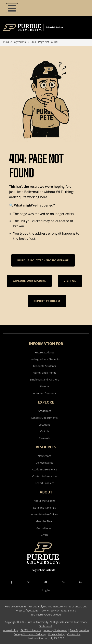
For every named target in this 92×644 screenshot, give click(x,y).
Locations (44, 425)
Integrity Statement (55, 630)
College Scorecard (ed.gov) (30, 634)
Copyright (11, 622)
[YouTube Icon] (46, 582)
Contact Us (74, 634)
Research (45, 438)
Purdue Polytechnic (15, 42)
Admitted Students (44, 393)
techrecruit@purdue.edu (46, 614)
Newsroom (44, 456)
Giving (45, 535)
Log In (46, 590)
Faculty (44, 386)
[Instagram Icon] (63, 582)
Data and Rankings (44, 508)
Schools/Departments (44, 418)
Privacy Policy (56, 634)
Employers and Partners (44, 379)
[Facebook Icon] (12, 582)
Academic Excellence (45, 469)
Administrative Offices (45, 514)
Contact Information (44, 476)
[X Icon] (29, 582)
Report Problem (44, 483)
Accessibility (10, 630)
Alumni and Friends (44, 373)
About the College (44, 501)
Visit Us (44, 431)
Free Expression (79, 630)
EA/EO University (31, 630)
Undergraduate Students (44, 359)
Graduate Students (44, 366)
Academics (44, 411)
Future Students (44, 352)
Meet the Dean (44, 521)
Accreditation (45, 528)
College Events (44, 463)
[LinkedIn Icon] (80, 582)
